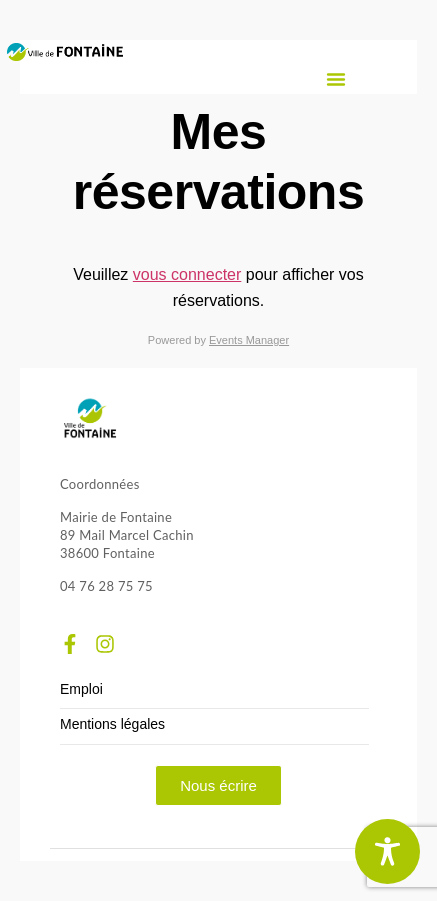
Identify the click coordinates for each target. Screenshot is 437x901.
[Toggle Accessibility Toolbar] (387, 851)
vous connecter (187, 274)
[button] (336, 79)
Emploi (81, 689)
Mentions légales (112, 724)
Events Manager (249, 340)
